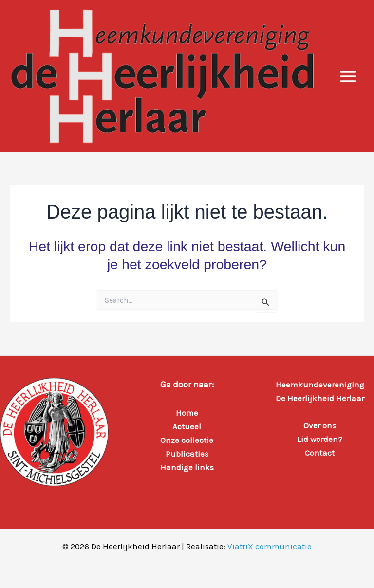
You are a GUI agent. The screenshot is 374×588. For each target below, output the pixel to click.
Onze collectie (187, 440)
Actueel (187, 426)
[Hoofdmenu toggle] (349, 76)
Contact (320, 453)
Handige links (187, 467)
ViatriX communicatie (270, 546)
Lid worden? (320, 439)
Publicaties (187, 454)
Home (187, 413)
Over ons (320, 425)
